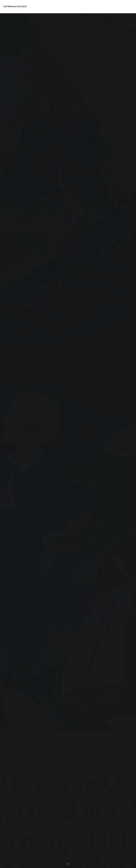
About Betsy (15, 25)
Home (11, 18)
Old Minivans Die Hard (15, 6)
